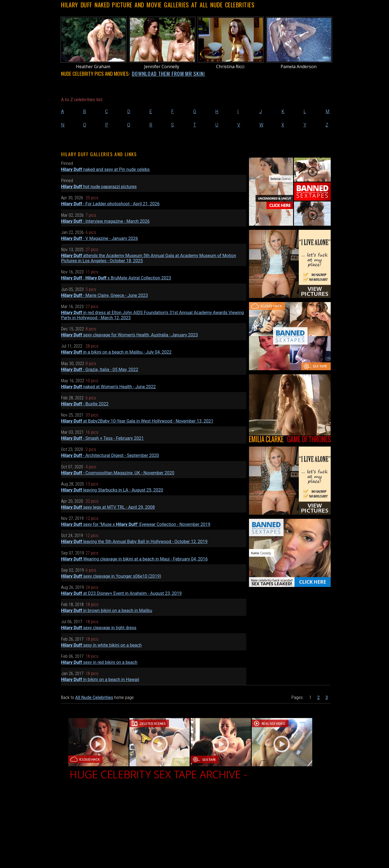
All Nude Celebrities (94, 697)
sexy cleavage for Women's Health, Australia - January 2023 (130, 335)
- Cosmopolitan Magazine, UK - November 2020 (118, 473)
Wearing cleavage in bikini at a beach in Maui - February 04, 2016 (134, 559)
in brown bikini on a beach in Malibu (107, 611)
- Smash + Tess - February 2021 (102, 438)
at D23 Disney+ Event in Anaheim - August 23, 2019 (121, 593)
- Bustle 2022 (85, 404)
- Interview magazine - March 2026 (105, 221)
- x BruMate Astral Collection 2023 (116, 278)
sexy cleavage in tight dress (99, 628)
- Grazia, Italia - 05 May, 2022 (100, 370)
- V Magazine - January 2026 (100, 238)
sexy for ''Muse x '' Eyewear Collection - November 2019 (136, 524)
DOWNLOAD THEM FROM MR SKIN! (169, 73)
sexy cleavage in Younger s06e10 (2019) (111, 576)
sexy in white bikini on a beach (101, 645)
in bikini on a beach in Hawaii (100, 679)
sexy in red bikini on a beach (99, 662)
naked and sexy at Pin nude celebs (105, 169)
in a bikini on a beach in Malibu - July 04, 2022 (116, 352)
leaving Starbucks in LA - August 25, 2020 (112, 490)
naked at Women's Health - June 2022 (108, 387)
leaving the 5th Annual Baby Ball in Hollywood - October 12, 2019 (134, 542)
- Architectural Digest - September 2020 (110, 455)
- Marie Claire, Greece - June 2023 (104, 295)
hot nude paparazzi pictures (99, 187)
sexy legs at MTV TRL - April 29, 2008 (108, 507)
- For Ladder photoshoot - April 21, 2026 (110, 204)
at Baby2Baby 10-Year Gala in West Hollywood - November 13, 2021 (137, 421)
